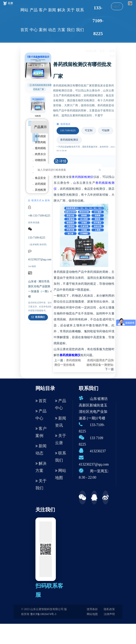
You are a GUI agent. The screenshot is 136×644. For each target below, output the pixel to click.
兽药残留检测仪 (82, 177)
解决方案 (61, 20)
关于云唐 (61, 439)
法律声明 (109, 614)
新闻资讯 (61, 422)
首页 (102, 51)
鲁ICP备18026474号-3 (43, 614)
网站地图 (61, 474)
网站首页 (24, 20)
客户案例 (43, 20)
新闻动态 (52, 20)
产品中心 (34, 20)
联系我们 (80, 20)
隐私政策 (109, 609)
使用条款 (92, 609)
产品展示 (40, 127)
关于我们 (71, 20)
